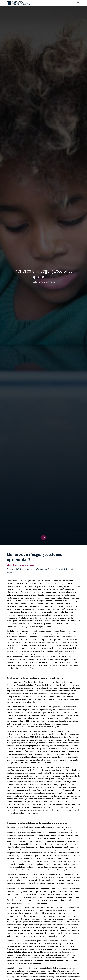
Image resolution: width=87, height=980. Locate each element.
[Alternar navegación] (78, 3)
